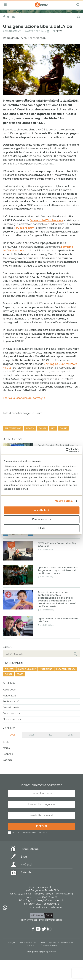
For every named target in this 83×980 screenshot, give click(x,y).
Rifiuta (42, 528)
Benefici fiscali (67, 943)
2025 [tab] (32, 735)
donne (63, 428)
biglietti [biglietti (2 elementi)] (9, 669)
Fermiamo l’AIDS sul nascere (46, 220)
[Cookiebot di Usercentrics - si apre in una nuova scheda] (66, 450)
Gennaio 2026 (11, 707)
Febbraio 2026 (11, 701)
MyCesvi (26, 864)
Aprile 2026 (9, 690)
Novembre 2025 (12, 719)
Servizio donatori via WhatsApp (46, 907)
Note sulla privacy (49, 943)
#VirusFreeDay (25, 228)
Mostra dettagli (64, 501)
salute (43, 428)
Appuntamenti (12, 31)
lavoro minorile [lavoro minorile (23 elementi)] (27, 669)
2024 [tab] (51, 735)
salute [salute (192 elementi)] (9, 674)
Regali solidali (30, 849)
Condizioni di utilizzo (28, 943)
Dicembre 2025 (11, 713)
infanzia (30, 428)
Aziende (26, 872)
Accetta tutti (42, 510)
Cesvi (59, 31)
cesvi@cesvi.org (64, 894)
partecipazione (13, 428)
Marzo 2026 (10, 696)
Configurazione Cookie (47, 945)
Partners (30, 945)
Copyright (11, 943)
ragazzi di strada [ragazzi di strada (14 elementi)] (66, 669)
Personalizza (42, 519)
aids (53, 428)
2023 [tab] (70, 735)
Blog (24, 857)
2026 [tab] (13, 735)
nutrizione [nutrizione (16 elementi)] (46, 669)
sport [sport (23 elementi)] (20, 674)
